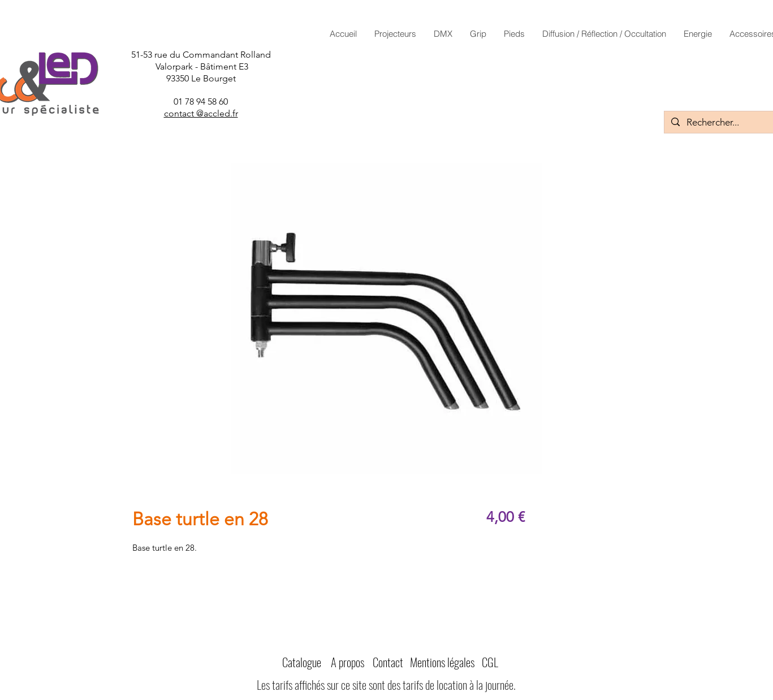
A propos (347, 662)
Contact (388, 662)
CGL (490, 662)
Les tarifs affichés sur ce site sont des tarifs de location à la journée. (386, 684)
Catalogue (302, 662)
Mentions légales (442, 662)
